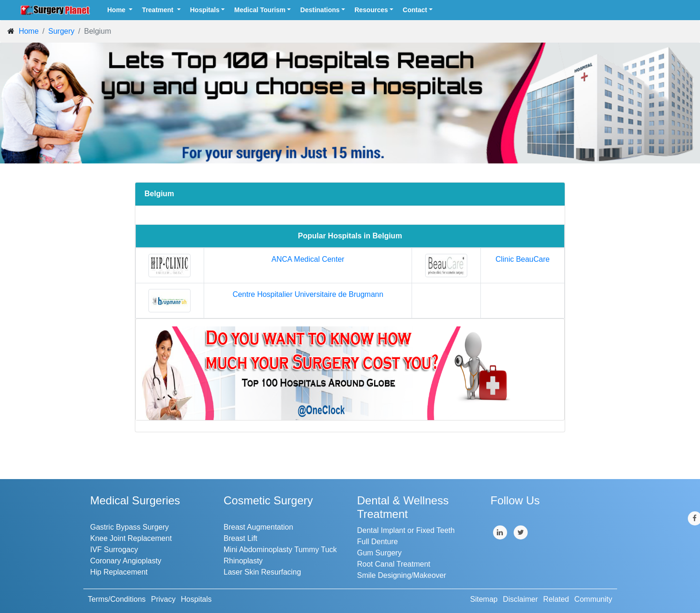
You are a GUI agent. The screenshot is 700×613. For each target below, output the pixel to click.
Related (556, 599)
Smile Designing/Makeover (402, 575)
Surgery (61, 31)
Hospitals (205, 10)
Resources (371, 10)
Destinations (320, 10)
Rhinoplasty (243, 561)
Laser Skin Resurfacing (262, 572)
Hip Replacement (119, 572)
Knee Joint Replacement (131, 538)
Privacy (163, 599)
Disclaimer (520, 599)
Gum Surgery (379, 553)
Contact (415, 10)
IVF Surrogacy (114, 550)
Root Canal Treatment (394, 564)
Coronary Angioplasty (126, 561)
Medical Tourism (260, 10)
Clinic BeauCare (523, 259)
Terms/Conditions (117, 599)
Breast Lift (241, 538)
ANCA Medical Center (308, 259)
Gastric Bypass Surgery (130, 527)
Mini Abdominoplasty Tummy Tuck (280, 550)
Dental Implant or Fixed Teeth (406, 530)
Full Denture (378, 542)
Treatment (158, 10)
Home (117, 10)
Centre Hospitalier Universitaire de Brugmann (308, 294)
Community (593, 599)
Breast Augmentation (259, 527)
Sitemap (484, 599)
